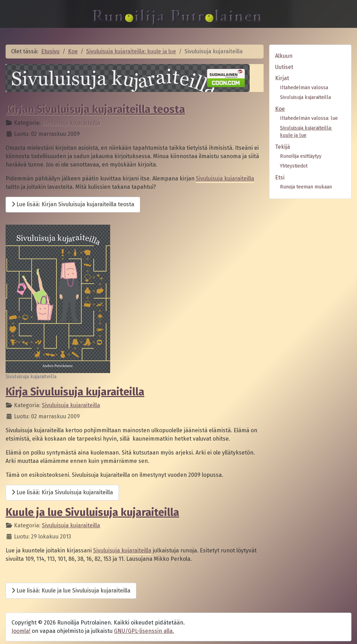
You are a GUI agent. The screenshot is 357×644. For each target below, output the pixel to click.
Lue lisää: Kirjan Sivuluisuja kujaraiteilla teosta (73, 204)
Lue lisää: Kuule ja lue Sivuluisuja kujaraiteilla (71, 591)
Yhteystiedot (294, 166)
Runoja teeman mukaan (306, 187)
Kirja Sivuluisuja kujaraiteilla (75, 392)
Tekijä (283, 147)
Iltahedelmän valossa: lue (309, 118)
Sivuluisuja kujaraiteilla (71, 123)
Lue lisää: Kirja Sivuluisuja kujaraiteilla (62, 492)
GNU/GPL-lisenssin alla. (144, 631)
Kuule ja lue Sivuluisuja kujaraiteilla (92, 512)
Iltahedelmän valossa (304, 88)
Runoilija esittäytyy (301, 156)
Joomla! (21, 631)
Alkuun (284, 56)
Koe (280, 109)
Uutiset (284, 67)
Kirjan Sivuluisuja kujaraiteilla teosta (95, 109)
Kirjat (282, 78)
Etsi (280, 177)
